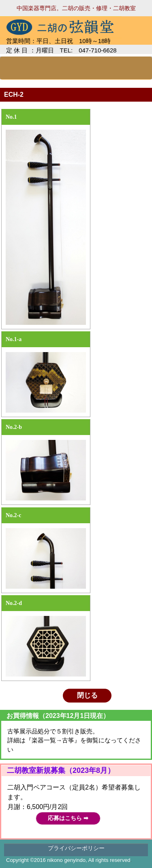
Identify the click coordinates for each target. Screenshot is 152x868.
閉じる (87, 695)
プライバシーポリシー (76, 848)
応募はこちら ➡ (68, 818)
